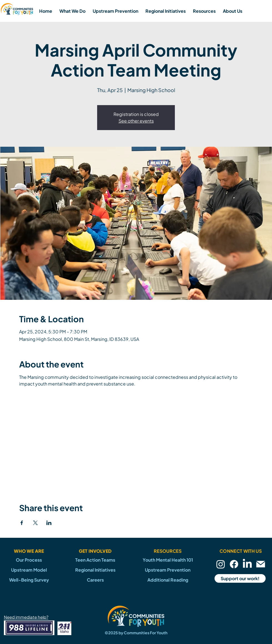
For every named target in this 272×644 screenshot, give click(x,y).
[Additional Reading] (168, 580)
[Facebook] (234, 564)
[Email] (261, 564)
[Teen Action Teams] (95, 560)
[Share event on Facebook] (22, 523)
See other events (136, 121)
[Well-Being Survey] (29, 580)
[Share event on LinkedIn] (49, 523)
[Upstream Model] (29, 570)
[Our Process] (29, 560)
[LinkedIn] (247, 564)
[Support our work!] (240, 578)
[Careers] (95, 580)
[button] (72, 11)
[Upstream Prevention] (168, 570)
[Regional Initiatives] (95, 570)
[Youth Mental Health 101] (168, 560)
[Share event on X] (35, 523)
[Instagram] (221, 564)
